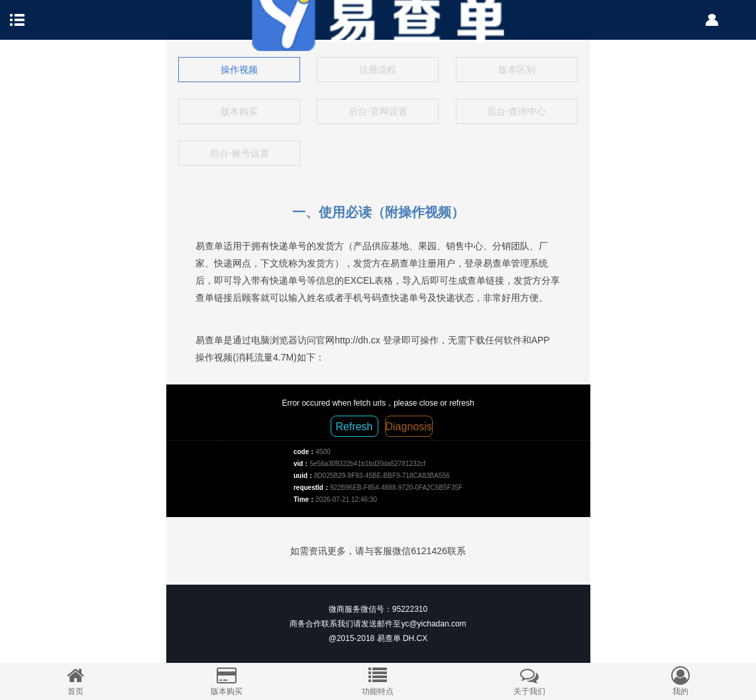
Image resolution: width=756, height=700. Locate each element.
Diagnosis (409, 427)
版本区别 (517, 70)
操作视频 (239, 70)
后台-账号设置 (240, 153)
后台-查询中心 (516, 111)
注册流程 (378, 70)
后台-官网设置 (378, 111)
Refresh (354, 427)
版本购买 (239, 111)
